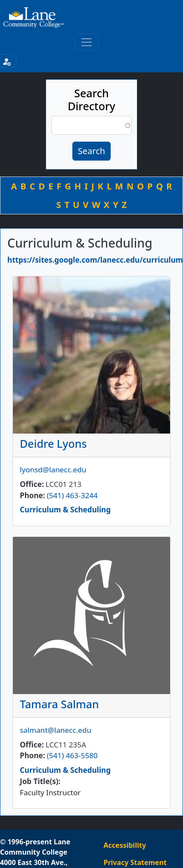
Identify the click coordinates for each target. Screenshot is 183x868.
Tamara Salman (59, 704)
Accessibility (125, 845)
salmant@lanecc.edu (56, 730)
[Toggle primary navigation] (87, 42)
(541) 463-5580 (72, 755)
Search (91, 151)
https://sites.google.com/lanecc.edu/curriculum (95, 260)
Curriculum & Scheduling (65, 510)
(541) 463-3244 (72, 495)
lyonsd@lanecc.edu (53, 470)
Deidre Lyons (53, 443)
